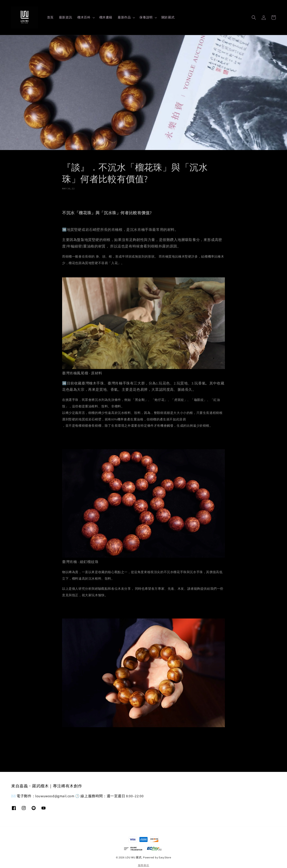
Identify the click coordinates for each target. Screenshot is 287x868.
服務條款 (144, 865)
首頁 (50, 17)
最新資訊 (65, 17)
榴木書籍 (106, 17)
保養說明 (146, 17)
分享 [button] (68, 200)
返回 (143, 746)
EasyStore (165, 857)
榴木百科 (84, 17)
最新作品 (124, 17)
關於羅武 (168, 17)
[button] (254, 18)
